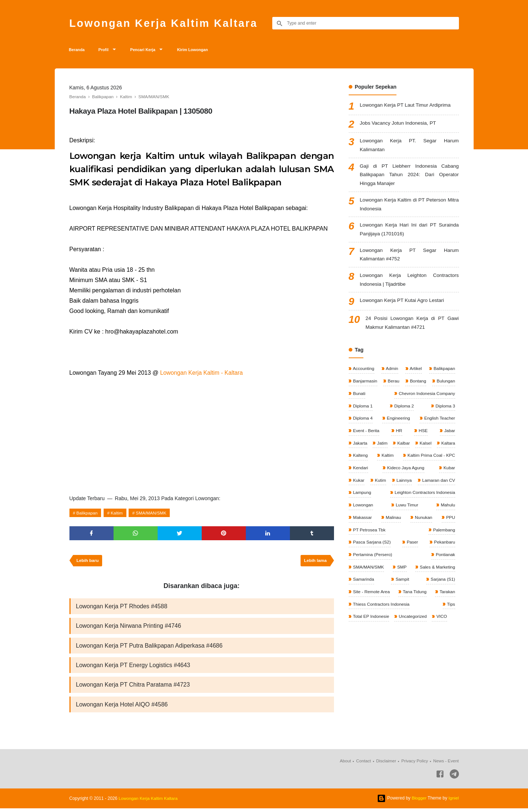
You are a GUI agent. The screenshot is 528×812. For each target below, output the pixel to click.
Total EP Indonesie (371, 621)
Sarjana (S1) (442, 584)
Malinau (447, 522)
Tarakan (447, 596)
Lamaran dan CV (402, 498)
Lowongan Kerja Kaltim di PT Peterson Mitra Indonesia (409, 207)
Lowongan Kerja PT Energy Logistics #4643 (133, 668)
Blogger (419, 802)
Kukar (428, 485)
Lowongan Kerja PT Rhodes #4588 (122, 608)
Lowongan (444, 510)
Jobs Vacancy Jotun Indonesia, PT (399, 124)
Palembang (364, 547)
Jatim (389, 448)
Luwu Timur (364, 522)
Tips (450, 608)
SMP (401, 571)
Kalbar (419, 448)
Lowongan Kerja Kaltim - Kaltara (202, 374)
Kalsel (448, 448)
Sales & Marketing (437, 571)
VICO (442, 621)
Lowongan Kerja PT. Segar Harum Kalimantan (409, 147)
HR (399, 436)
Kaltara (360, 460)
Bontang (417, 387)
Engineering (398, 424)
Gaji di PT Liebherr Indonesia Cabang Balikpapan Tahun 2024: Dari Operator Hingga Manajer (409, 177)
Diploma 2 (403, 411)
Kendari (447, 473)
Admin (391, 374)
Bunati (359, 399)
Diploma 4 (362, 424)
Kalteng (404, 460)
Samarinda (363, 584)
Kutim (449, 485)
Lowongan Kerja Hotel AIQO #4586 (122, 708)
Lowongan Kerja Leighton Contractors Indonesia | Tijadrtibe (409, 284)
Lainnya (360, 498)
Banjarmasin (365, 387)
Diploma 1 (362, 411)
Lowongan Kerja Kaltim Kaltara (167, 23)
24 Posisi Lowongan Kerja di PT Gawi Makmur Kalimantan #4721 (412, 328)
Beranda (78, 50)
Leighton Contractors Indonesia (383, 510)
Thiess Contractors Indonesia (381, 608)
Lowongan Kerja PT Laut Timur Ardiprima (407, 107)
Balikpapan (87, 514)
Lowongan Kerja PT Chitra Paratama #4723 (133, 688)
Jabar (449, 436)
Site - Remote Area (371, 596)
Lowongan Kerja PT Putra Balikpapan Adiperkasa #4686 (149, 648)
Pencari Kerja (150, 50)
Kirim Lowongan (204, 50)
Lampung (445, 498)
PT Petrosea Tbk (438, 534)
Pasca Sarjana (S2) (409, 547)
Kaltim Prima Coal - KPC (377, 473)
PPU (396, 534)
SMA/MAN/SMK (153, 514)
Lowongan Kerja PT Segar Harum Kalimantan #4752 (409, 259)
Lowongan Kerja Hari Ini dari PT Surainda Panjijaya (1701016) (409, 233)
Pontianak (445, 559)
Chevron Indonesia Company (426, 399)
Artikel (415, 374)
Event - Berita (366, 436)
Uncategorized (413, 621)
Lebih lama (315, 563)
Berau (393, 387)
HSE (423, 436)
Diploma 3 (444, 411)
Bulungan (445, 387)
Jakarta (360, 448)
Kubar (406, 485)
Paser (449, 547)
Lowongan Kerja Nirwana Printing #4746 (129, 628)
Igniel (454, 802)
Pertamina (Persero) (404, 559)
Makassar (419, 522)
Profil (107, 50)
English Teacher (439, 424)
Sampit (402, 584)
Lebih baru (88, 563)
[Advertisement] (202, 434)
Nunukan (361, 534)
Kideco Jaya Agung (371, 485)
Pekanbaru (363, 559)
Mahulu (393, 522)
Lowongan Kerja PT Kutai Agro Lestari (403, 306)
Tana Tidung (414, 596)
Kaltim (118, 514)
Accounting (363, 374)
